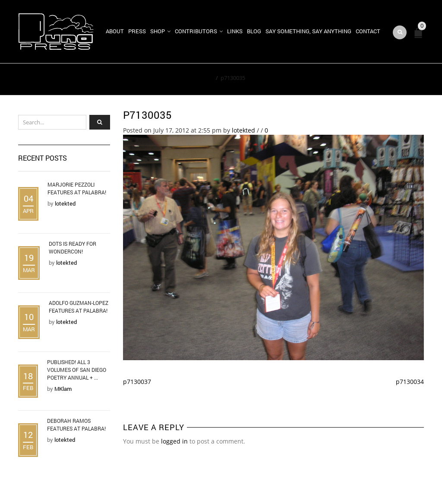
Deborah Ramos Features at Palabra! (76, 425)
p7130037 (137, 382)
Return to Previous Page (384, 79)
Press (137, 31)
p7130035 (147, 115)
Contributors (196, 31)
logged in (174, 441)
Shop (158, 31)
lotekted (243, 130)
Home (205, 78)
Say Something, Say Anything (308, 31)
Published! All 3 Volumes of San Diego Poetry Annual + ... (77, 370)
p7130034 (410, 382)
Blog (254, 31)
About (115, 31)
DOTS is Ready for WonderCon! (73, 247)
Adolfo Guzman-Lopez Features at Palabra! (79, 307)
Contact (368, 31)
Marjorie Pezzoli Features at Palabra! (77, 188)
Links (235, 31)
